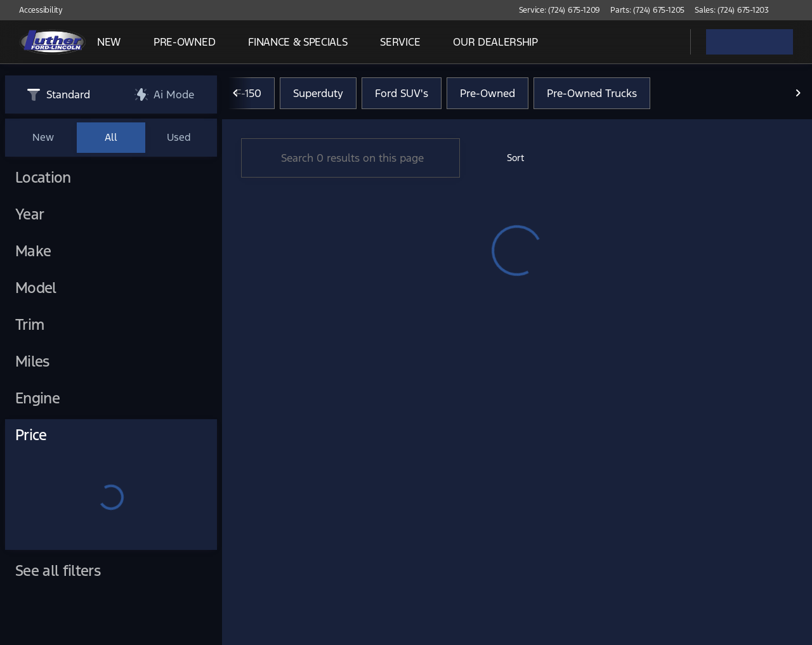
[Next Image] (798, 94)
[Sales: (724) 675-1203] (732, 10)
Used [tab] (179, 137)
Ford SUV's (402, 94)
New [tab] (43, 137)
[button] (797, 10)
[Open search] (665, 42)
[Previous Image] (236, 94)
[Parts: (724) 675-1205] (647, 10)
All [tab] (111, 137)
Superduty (318, 94)
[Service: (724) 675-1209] (560, 10)
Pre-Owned (488, 94)
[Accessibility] (35, 10)
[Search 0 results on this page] (350, 159)
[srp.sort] (508, 159)
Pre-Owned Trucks (592, 94)
